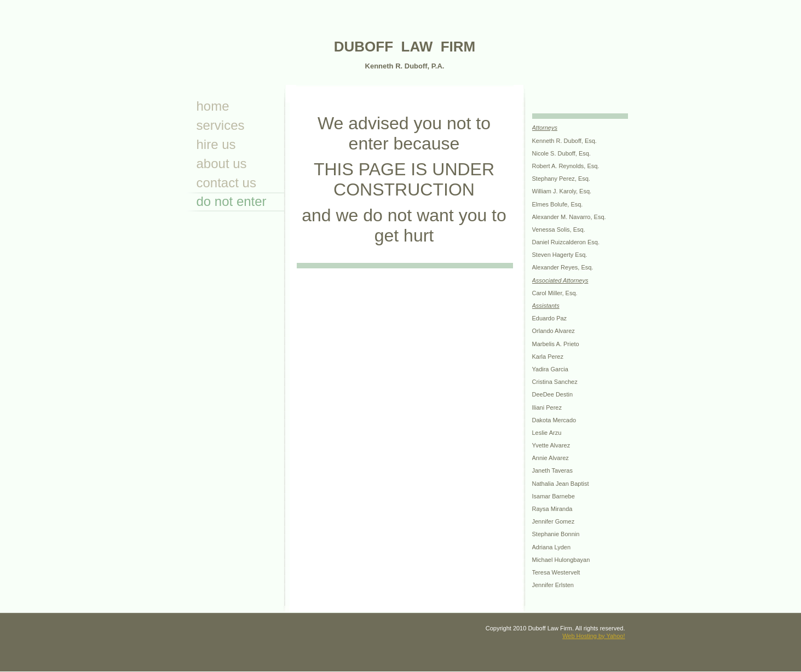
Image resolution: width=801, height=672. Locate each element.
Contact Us (226, 183)
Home (213, 106)
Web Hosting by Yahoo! (593, 636)
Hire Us (216, 144)
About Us (222, 163)
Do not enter (232, 201)
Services (221, 125)
